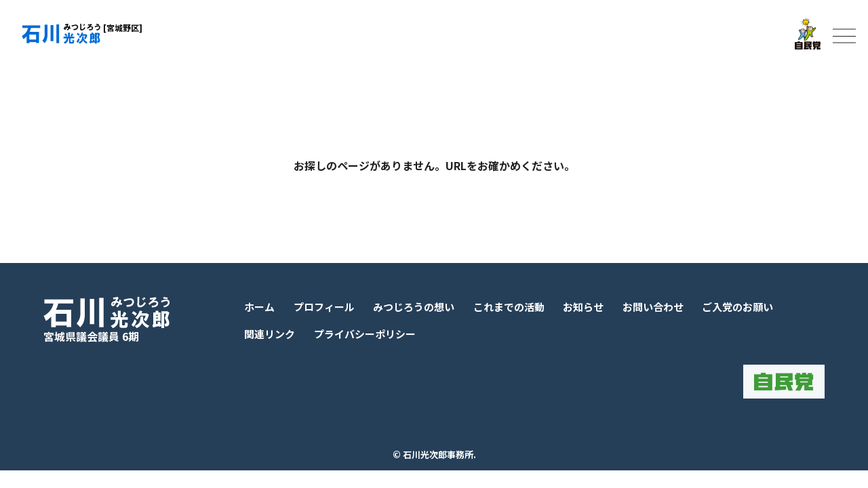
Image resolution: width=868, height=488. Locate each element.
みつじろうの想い (414, 307)
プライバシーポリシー (365, 334)
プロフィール (324, 307)
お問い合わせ (653, 307)
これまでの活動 (509, 307)
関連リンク (270, 334)
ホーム (259, 307)
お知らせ (583, 307)
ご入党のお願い (737, 307)
